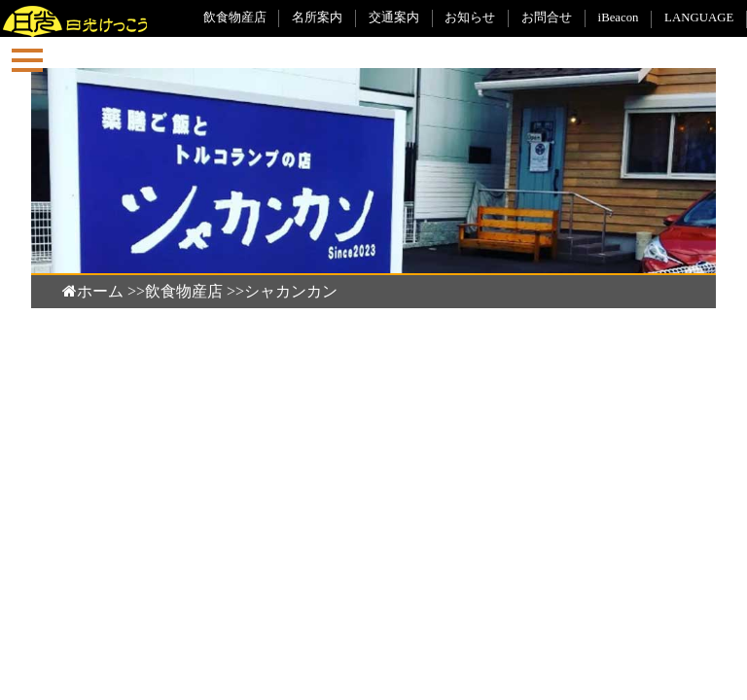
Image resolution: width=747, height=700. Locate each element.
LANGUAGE (699, 17)
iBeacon (619, 17)
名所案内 (317, 17)
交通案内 (394, 17)
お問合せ (547, 17)
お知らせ (470, 17)
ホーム (93, 291)
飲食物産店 (235, 17)
